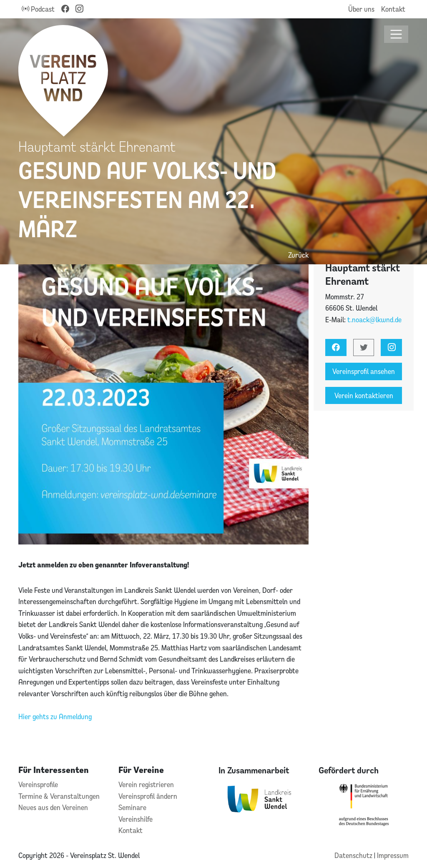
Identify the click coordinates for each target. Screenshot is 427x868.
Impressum (393, 855)
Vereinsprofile (38, 784)
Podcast (38, 9)
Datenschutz (354, 855)
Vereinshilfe (136, 819)
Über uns (361, 9)
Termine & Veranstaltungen (59, 796)
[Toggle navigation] (396, 34)
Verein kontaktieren (364, 395)
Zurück (298, 255)
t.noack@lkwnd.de (374, 320)
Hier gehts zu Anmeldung (55, 716)
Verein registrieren (146, 784)
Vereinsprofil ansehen (364, 371)
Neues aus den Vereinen (53, 807)
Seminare (132, 807)
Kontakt (393, 9)
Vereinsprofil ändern (148, 796)
